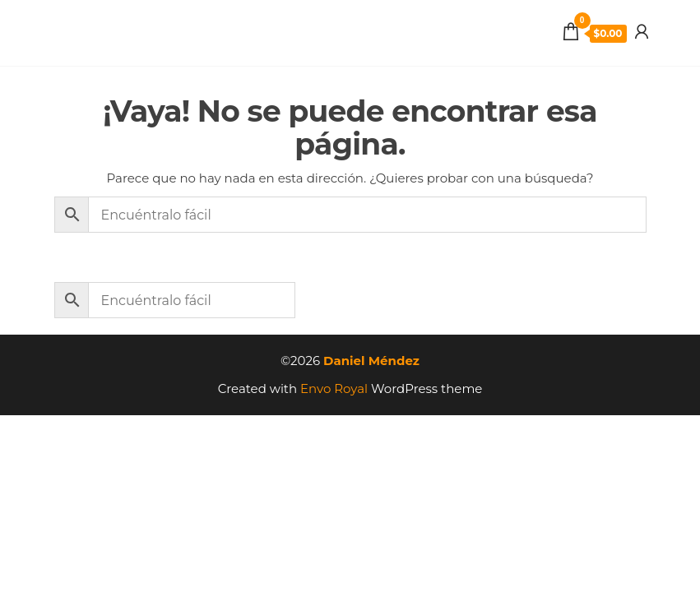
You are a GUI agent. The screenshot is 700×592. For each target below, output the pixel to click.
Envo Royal (334, 388)
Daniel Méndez (371, 361)
